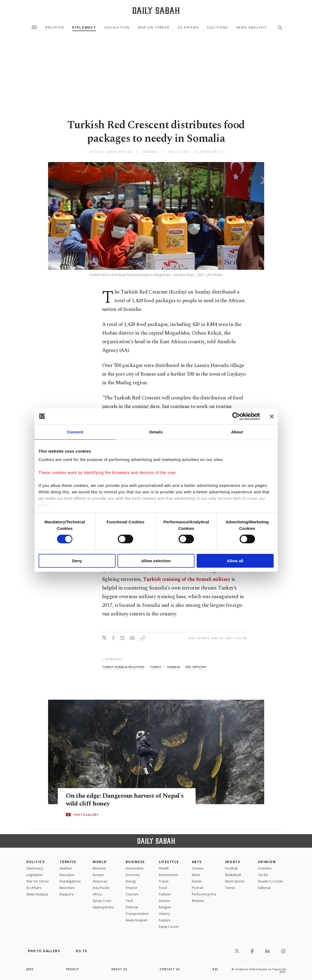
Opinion (267, 862)
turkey (156, 667)
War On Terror (154, 28)
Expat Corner (169, 927)
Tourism (132, 894)
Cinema (198, 868)
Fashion (165, 894)
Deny (77, 561)
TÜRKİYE (68, 862)
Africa (97, 894)
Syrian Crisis (102, 901)
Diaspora (67, 894)
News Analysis (252, 28)
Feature (165, 920)
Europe (98, 875)
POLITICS (36, 862)
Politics (55, 28)
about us (120, 969)
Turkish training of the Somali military (187, 579)
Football (231, 868)
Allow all (235, 561)
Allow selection (156, 561)
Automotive (135, 868)
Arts (197, 862)
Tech (129, 901)
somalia (173, 667)
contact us (170, 969)
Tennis (230, 888)
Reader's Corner (271, 881)
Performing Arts (204, 894)
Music (196, 875)
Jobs (30, 969)
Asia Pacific (101, 888)
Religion (165, 907)
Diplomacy (84, 28)
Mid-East (99, 868)
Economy (133, 875)
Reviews (198, 901)
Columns (265, 868)
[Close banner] (272, 416)
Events (197, 881)
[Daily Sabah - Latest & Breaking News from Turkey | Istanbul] (156, 10)
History (164, 914)
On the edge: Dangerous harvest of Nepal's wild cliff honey (116, 800)
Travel (164, 881)
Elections (218, 28)
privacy (73, 969)
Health (164, 868)
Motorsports (235, 881)
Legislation (117, 28)
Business (135, 862)
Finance (131, 888)
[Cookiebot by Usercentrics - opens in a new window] (236, 416)
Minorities (67, 888)
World (100, 862)
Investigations (70, 881)
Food (163, 888)
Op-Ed (263, 875)
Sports (233, 862)
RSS (215, 969)
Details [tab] (156, 432)
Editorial (264, 888)
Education (67, 875)
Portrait (198, 888)
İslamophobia (103, 907)
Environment (168, 875)
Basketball (233, 875)
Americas (100, 881)
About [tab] (237, 432)
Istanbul (66, 868)
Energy (131, 881)
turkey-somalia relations (123, 667)
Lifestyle (169, 862)
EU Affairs (188, 28)
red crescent (196, 667)
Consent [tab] (75, 432)
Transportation (137, 914)
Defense (132, 907)
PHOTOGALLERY (86, 815)
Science (165, 901)
